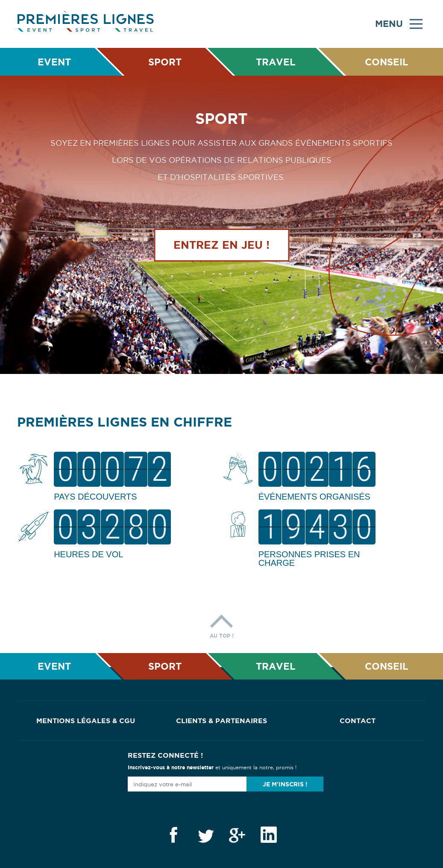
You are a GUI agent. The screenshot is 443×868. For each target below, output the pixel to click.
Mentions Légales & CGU (86, 721)
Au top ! (222, 624)
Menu (399, 24)
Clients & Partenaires (221, 721)
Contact (358, 721)
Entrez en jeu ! (221, 245)
